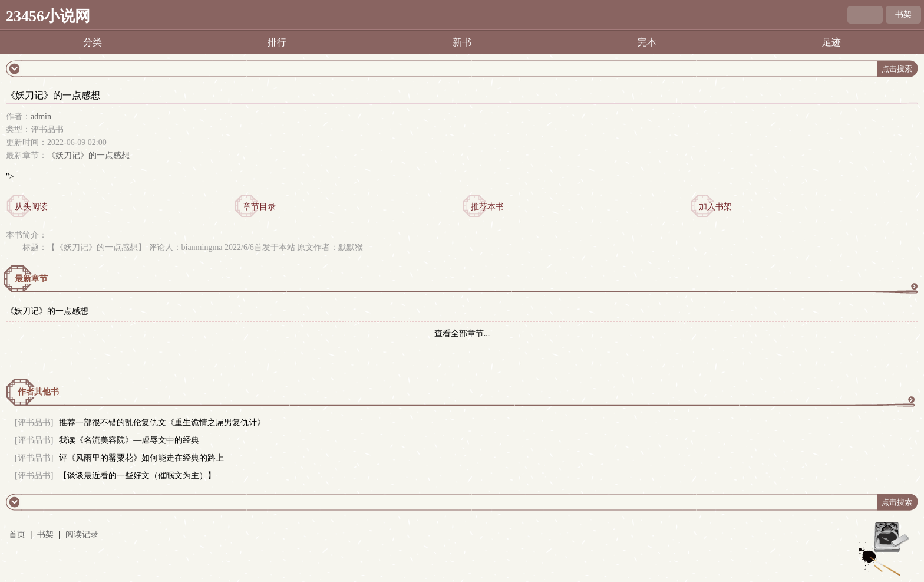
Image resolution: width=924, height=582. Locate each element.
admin (41, 116)
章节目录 (259, 207)
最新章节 (31, 279)
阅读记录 (82, 535)
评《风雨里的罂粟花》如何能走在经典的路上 (141, 458)
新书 (462, 42)
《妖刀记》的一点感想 (88, 155)
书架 (903, 14)
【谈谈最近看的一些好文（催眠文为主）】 (137, 476)
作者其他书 (38, 392)
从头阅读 (31, 207)
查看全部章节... (462, 333)
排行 (277, 42)
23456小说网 (48, 16)
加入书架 (715, 207)
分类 (93, 42)
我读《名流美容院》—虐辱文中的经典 (129, 440)
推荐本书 (487, 207)
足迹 (831, 42)
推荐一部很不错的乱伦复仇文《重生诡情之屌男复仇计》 (162, 422)
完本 (647, 42)
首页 (17, 535)
